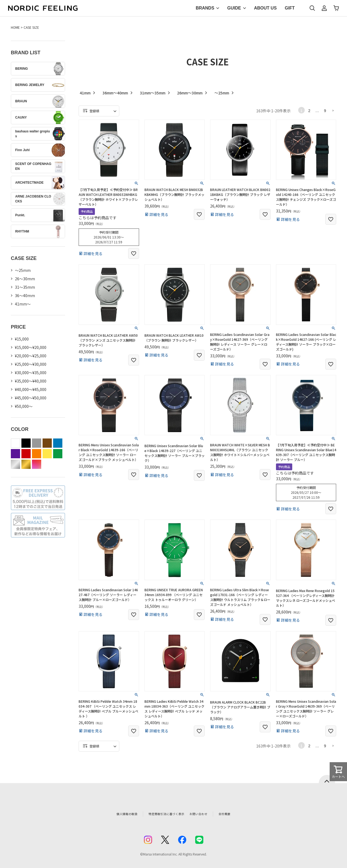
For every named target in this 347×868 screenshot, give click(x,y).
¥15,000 (22, 339)
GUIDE (234, 8)
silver (15, 464)
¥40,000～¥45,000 (31, 389)
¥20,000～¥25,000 (31, 356)
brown (47, 443)
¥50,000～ (24, 406)
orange (37, 454)
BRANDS (205, 8)
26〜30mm (25, 279)
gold (26, 464)
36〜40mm (25, 295)
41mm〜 (23, 304)
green (58, 454)
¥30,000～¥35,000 (31, 373)
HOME (15, 27)
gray (37, 443)
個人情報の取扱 (115, 814)
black (26, 443)
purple (15, 454)
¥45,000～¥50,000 (31, 398)
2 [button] (309, 111)
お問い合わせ (208, 814)
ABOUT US (265, 8)
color (37, 464)
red (26, 454)
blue (58, 443)
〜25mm (23, 270)
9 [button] (325, 111)
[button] (333, 110)
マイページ (324, 8)
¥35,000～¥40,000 (31, 381)
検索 (312, 8)
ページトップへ (327, 779)
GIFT (290, 8)
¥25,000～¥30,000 (31, 364)
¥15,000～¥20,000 (31, 347)
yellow (47, 454)
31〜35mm (25, 287)
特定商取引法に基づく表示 (162, 814)
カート (336, 8)
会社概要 (238, 814)
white (15, 443)
